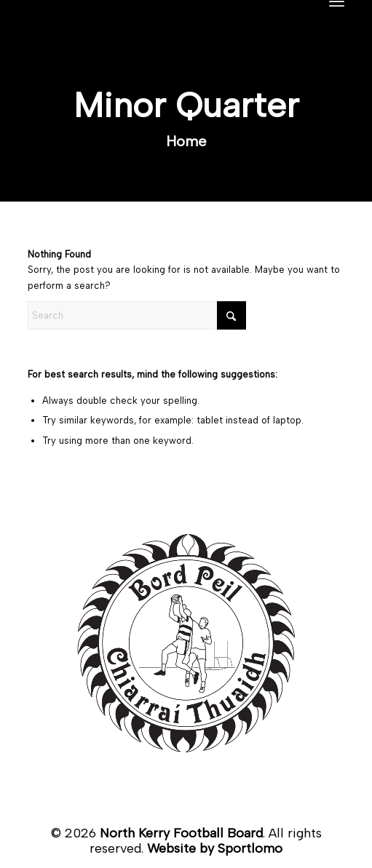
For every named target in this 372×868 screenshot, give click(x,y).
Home (186, 141)
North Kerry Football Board (181, 833)
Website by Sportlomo (215, 848)
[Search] (137, 315)
